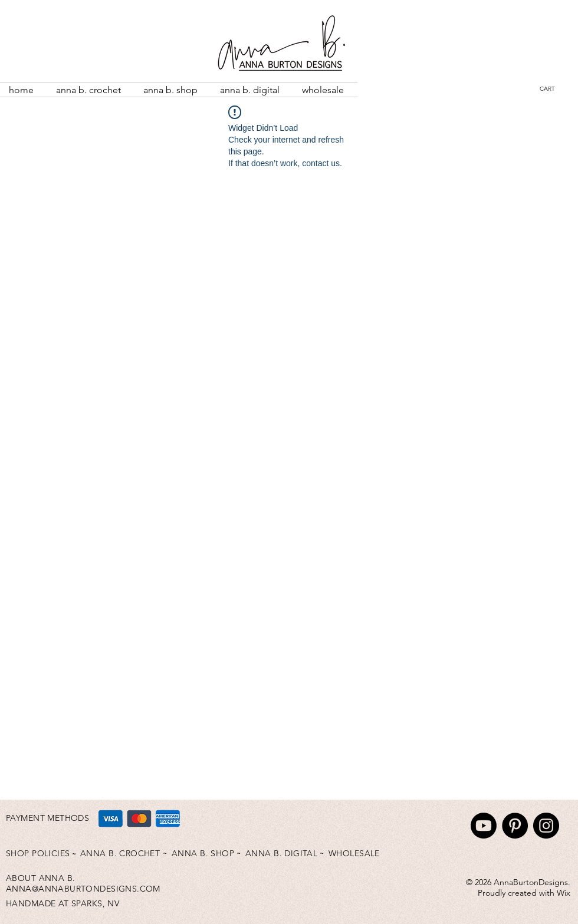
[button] (556, 88)
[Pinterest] (515, 826)
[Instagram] (546, 826)
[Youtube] (484, 826)
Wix (564, 893)
